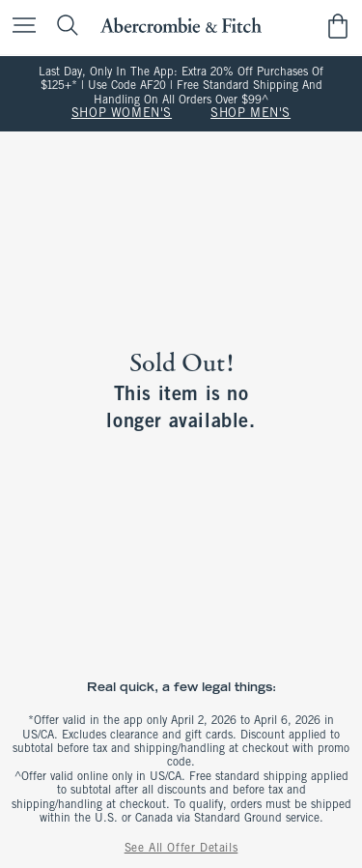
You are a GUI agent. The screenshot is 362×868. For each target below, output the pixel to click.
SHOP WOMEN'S (122, 114)
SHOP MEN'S (251, 114)
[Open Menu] (19, 27)
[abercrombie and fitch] (181, 26)
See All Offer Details (181, 849)
